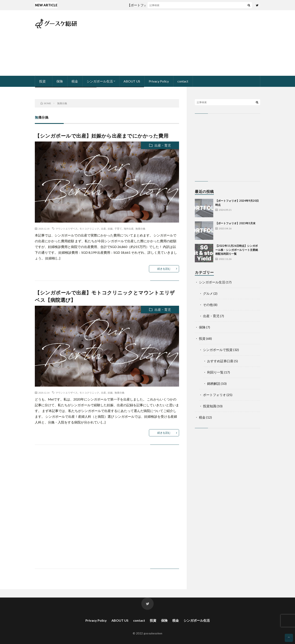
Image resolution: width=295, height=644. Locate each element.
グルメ (208, 293)
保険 (60, 81)
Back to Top (289, 639)
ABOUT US (132, 81)
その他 (208, 305)
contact (183, 81)
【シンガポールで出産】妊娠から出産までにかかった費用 (102, 136)
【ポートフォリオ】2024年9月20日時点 (159, 5)
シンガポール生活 (100, 81)
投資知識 (210, 406)
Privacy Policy (159, 81)
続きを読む (164, 269)
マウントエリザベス (67, 229)
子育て (118, 229)
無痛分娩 (140, 229)
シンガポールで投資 (218, 350)
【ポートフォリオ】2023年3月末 (235, 223)
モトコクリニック (89, 229)
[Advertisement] (186, 43)
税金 (75, 81)
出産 (103, 229)
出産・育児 (163, 145)
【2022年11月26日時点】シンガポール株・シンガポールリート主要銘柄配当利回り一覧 (237, 250)
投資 (42, 81)
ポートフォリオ (214, 395)
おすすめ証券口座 (220, 361)
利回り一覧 (215, 372)
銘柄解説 (214, 383)
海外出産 (129, 229)
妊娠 (110, 229)
